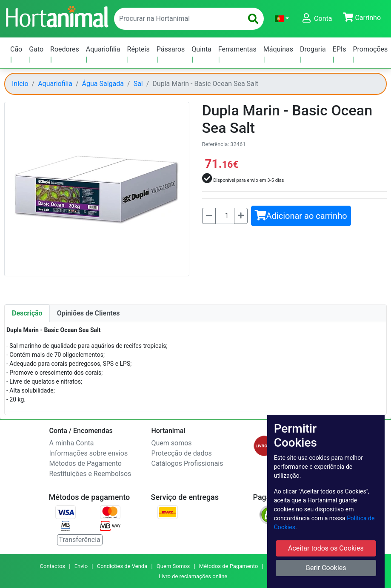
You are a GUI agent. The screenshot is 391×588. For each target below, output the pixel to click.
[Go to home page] (57, 16)
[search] (253, 19)
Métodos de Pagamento (86, 463)
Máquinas (278, 49)
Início (20, 84)
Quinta (201, 49)
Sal (138, 84)
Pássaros (171, 49)
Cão (16, 49)
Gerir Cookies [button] (326, 568)
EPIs (340, 49)
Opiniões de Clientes (88, 313)
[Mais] (241, 216)
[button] (282, 19)
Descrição (27, 313)
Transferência (80, 540)
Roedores (65, 49)
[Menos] (209, 216)
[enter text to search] (177, 19)
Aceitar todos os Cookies (326, 548)
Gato (36, 49)
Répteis (138, 49)
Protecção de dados (182, 453)
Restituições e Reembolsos (90, 474)
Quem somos (172, 443)
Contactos (53, 566)
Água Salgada (103, 84)
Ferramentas (237, 49)
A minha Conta (72, 443)
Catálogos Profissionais (187, 463)
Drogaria (313, 49)
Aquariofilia (103, 49)
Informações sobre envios (89, 453)
